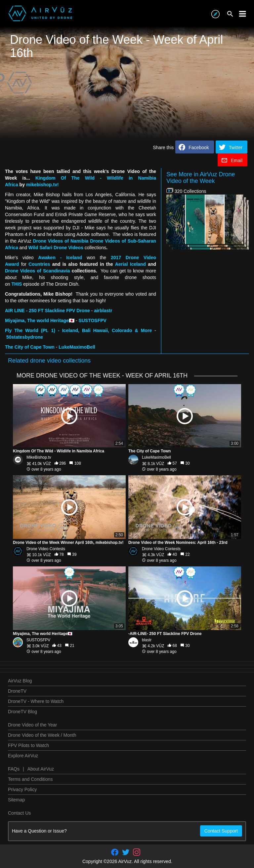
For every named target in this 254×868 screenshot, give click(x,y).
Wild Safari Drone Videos (56, 248)
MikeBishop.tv (39, 457)
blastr (147, 640)
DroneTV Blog (22, 712)
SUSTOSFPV (38, 640)
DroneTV (17, 691)
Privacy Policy (22, 789)
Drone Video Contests (46, 549)
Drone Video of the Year (32, 725)
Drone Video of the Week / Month (42, 735)
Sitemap (16, 800)
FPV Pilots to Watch (28, 745)
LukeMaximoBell (156, 457)
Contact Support (221, 831)
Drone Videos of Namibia (61, 241)
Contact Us (19, 813)
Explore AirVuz (23, 756)
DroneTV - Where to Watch (36, 701)
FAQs (14, 769)
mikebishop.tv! (42, 185)
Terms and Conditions (30, 779)
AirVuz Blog (20, 681)
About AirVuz (41, 769)
